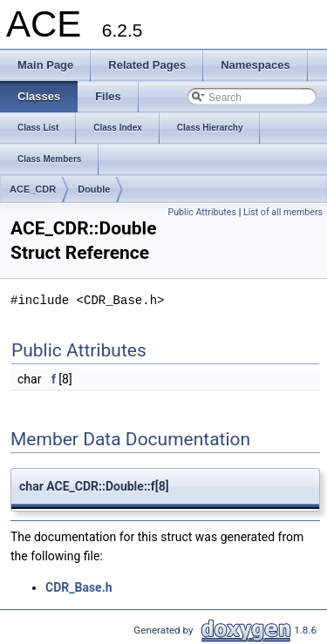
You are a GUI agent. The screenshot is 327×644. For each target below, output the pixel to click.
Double (94, 189)
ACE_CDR (33, 189)
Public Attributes (202, 212)
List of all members (283, 212)
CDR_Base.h (79, 587)
